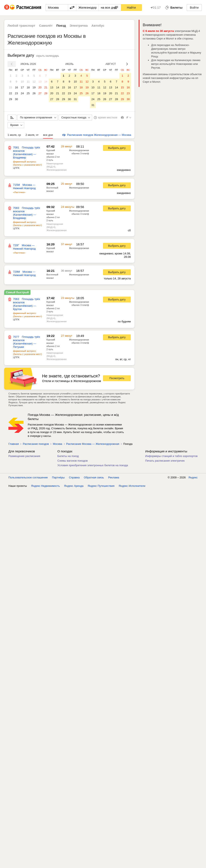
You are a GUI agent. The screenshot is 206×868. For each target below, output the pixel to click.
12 (34, 82)
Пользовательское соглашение (28, 477)
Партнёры (58, 477)
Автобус (98, 26)
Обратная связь (94, 477)
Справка (74, 477)
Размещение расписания (24, 456)
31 (75, 99)
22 (11, 93)
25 (28, 93)
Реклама (114, 477)
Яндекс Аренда (74, 486)
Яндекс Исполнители (132, 486)
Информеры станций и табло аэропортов (171, 456)
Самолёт (46, 26)
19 (34, 87)
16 (16, 87)
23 (16, 93)
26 (34, 93)
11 (28, 82)
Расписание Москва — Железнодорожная (93, 444)
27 (40, 93)
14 (46, 82)
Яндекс (193, 477)
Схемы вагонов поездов (73, 461)
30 (16, 99)
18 (28, 87)
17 (22, 87)
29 (11, 99)
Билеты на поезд (68, 456)
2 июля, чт (32, 135)
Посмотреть (117, 378)
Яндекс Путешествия (101, 486)
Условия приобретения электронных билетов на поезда (93, 465)
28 (46, 93)
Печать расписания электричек (165, 461)
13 (40, 82)
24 (22, 93)
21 (46, 87)
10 (22, 82)
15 (11, 87)
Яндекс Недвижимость (46, 486)
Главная (14, 444)
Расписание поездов (36, 444)
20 (40, 87)
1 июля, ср (14, 135)
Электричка (79, 26)
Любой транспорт (21, 26)
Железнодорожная (79, 150)
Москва (57, 444)
